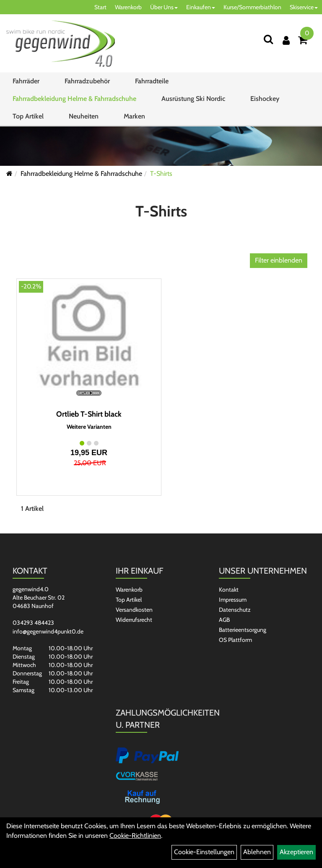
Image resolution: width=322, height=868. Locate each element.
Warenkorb (128, 7)
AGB (224, 620)
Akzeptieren (296, 852)
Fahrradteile (152, 81)
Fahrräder (26, 81)
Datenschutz (235, 610)
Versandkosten (134, 610)
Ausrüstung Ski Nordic (193, 99)
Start (100, 7)
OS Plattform (235, 640)
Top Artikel (28, 116)
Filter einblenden (279, 260)
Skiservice (304, 7)
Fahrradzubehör (87, 81)
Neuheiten (84, 116)
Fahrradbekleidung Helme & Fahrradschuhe (74, 99)
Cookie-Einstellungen (204, 852)
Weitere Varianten (89, 427)
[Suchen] (268, 39)
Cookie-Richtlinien (135, 836)
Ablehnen (257, 852)
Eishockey (265, 99)
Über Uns (164, 7)
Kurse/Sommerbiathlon (252, 7)
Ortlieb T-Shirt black (89, 414)
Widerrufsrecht (134, 620)
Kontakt (229, 590)
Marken (134, 116)
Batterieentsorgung (243, 630)
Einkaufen (201, 7)
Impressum (233, 600)
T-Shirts (161, 174)
